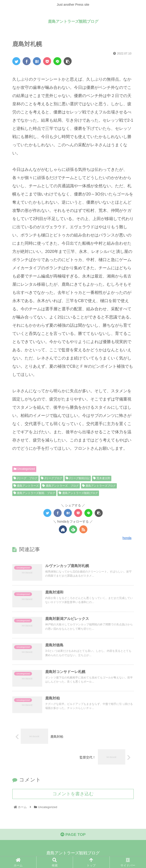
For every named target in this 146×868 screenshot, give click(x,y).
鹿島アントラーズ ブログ (60, 486)
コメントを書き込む (73, 795)
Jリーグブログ (51, 478)
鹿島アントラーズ (26, 486)
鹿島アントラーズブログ (99, 486)
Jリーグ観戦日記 (78, 478)
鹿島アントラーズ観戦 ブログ (34, 493)
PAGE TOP (73, 836)
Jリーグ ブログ (25, 478)
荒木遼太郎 (102, 478)
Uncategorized (24, 469)
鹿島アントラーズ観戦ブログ (78, 493)
